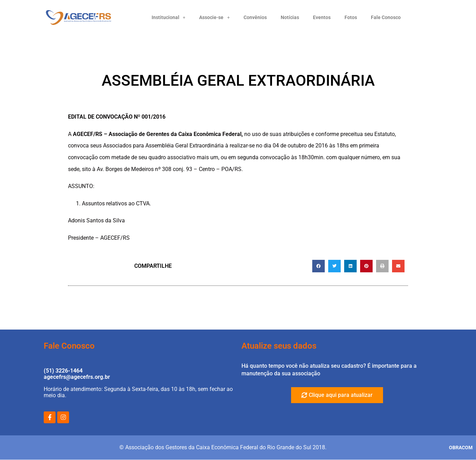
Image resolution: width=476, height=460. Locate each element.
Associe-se (214, 17)
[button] (318, 266)
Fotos (351, 17)
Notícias (290, 17)
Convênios (255, 17)
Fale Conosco (386, 17)
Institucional (169, 17)
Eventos (322, 17)
